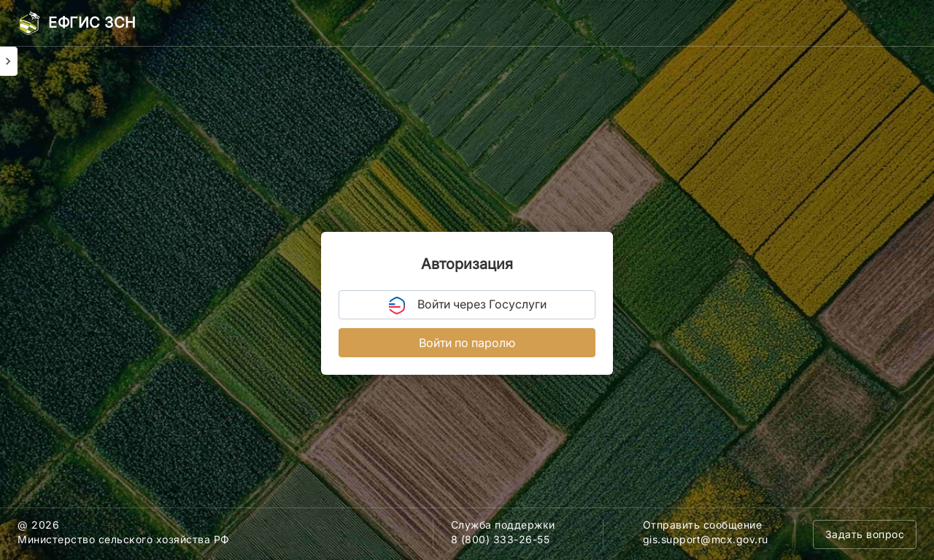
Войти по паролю (467, 343)
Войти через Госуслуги (467, 306)
